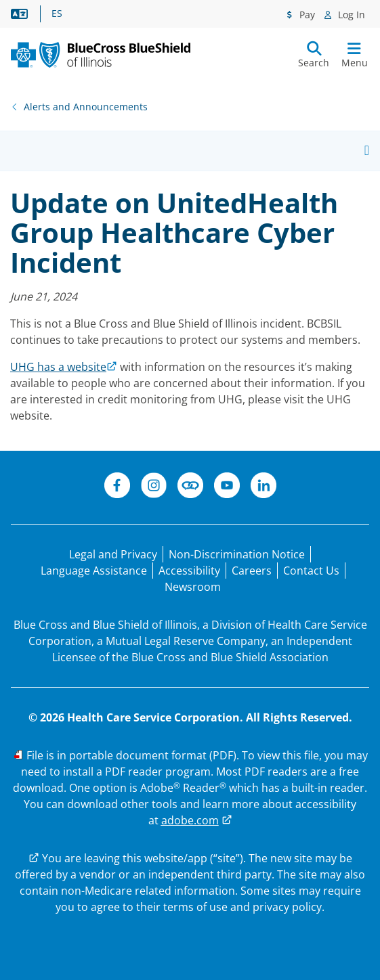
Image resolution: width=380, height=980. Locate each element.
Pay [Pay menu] (306, 15)
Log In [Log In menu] (350, 15)
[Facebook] (117, 487)
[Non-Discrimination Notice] (237, 554)
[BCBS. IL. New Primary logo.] (101, 55)
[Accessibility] (189, 571)
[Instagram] (154, 487)
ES (57, 14)
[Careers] (252, 571)
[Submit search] (314, 55)
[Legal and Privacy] (113, 554)
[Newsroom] (193, 587)
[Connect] (190, 487)
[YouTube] (227, 487)
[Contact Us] (311, 571)
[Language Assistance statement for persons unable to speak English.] (94, 571)
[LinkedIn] (263, 487)
